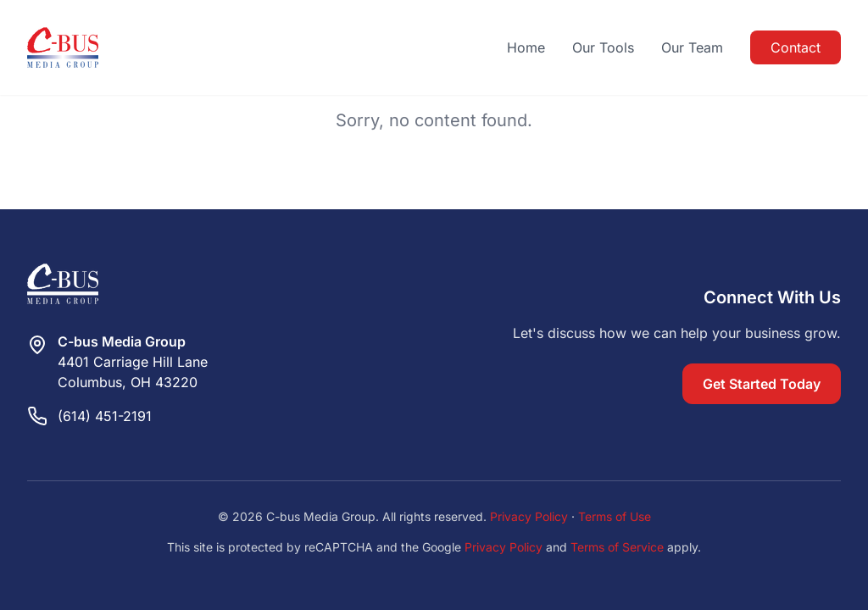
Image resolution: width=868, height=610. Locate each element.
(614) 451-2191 (105, 416)
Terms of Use (615, 516)
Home (526, 47)
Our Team (692, 47)
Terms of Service (617, 547)
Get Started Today (762, 384)
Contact (796, 47)
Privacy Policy (529, 516)
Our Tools (603, 47)
